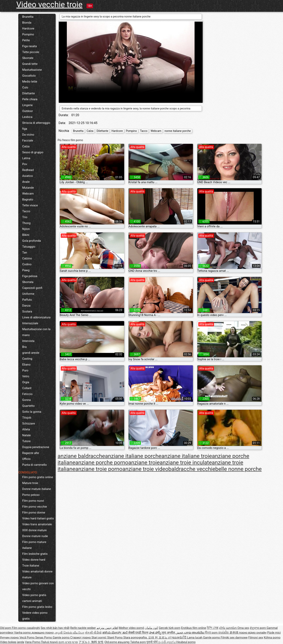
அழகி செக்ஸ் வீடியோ (69, 633)
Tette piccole (31, 52)
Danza (26, 306)
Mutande (28, 188)
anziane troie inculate (186, 463)
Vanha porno (23, 633)
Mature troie (30, 483)
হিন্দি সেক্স (213, 628)
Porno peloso (31, 495)
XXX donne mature (34, 530)
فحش (180, 633)
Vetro (26, 376)
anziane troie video (145, 469)
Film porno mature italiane (34, 545)
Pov (25, 164)
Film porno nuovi (33, 501)
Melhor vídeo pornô (132, 628)
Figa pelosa (30, 276)
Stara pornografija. (136, 638)
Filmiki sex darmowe (234, 638)
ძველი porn (258, 628)
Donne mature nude (35, 536)
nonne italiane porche (178, 131)
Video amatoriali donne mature (37, 574)
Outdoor (28, 111)
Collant (27, 388)
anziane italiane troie (187, 456)
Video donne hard (34, 560)
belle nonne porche (238, 469)
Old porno (111, 642)
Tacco (26, 211)
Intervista (28, 341)
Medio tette (30, 82)
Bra (24, 347)
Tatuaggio (29, 247)
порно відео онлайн (253, 633)
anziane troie (144, 463)
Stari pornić (99, 638)
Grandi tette (30, 64)
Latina (26, 158)
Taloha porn (138, 642)
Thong (26, 223)
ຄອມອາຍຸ (124, 642)
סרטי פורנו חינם (68, 642)
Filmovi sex (256, 638)
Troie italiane (31, 566)
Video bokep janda (12, 642)
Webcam (28, 194)
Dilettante (28, 93)
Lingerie (27, 105)
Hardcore (28, 28)
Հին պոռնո (228, 628)
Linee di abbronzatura (36, 317)
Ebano (26, 365)
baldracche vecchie (192, 469)
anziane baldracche (81, 456)
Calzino (27, 258)
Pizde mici (274, 633)
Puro (25, 370)
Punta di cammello (34, 465)
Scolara (27, 311)
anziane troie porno (99, 469)
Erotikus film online (194, 628)
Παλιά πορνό (50, 642)
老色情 (234, 633)
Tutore (26, 441)
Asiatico (28, 176)
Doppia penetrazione (36, 447)
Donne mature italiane (37, 489)
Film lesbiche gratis (35, 554)
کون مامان (151, 628)
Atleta (26, 429)
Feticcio (27, 394)
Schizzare (29, 424)
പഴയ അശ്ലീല (194, 633)
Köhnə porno (272, 638)
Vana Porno (33, 642)
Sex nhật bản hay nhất (55, 628)
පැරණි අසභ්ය (167, 642)
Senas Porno (44, 638)
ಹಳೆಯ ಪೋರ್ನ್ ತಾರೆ (115, 633)
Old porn (6, 628)
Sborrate (28, 58)
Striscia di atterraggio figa (36, 126)
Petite (26, 40)
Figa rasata (29, 46)
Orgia (26, 382)
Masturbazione (32, 70)
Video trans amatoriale (37, 524)
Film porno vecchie (35, 507)
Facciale (28, 141)
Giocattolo (29, 76)
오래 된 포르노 (158, 638)
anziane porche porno (102, 463)
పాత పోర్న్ (155, 633)
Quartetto (28, 406)
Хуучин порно (10, 638)
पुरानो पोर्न (152, 642)
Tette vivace (30, 205)
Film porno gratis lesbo (37, 607)
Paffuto (27, 300)
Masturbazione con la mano (36, 332)
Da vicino (28, 135)
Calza (26, 146)
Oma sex (243, 628)
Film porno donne (34, 513)
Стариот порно (81, 638)
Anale (26, 182)
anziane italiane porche (133, 456)
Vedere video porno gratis (35, 616)
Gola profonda (32, 241)
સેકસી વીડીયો (93, 633)
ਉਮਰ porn (212, 633)
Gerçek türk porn (170, 628)
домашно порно (43, 633)
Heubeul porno (186, 642)
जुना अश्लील (169, 633)
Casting (27, 359)
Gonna (27, 400)
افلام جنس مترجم (107, 628)
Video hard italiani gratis (38, 518)
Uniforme (28, 294)
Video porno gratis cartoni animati (34, 598)
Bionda (27, 23)
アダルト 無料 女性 (91, 642)
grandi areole (31, 353)
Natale (27, 435)
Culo (25, 87)
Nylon (26, 229)
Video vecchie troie (49, 5)
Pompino (28, 34)
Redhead (28, 170)
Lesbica (27, 117)
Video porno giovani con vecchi (38, 586)
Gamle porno (61, 638)
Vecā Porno (27, 638)
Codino (27, 264)
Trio (25, 217)
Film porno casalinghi (26, 628)
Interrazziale (30, 323)
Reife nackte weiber (83, 628)
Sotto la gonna (32, 412)
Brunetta (28, 17)
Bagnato (28, 199)
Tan (25, 253)
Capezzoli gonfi (32, 288)
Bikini (26, 235)
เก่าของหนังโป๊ (178, 638)
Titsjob (27, 418)
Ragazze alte (31, 453)
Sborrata (28, 282)
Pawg (26, 270)
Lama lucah (195, 638)
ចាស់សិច (224, 633)
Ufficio (26, 459)
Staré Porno (115, 638)
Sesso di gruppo (33, 152)
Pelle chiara (30, 99)
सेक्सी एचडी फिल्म (138, 633)
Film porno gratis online (38, 477)
